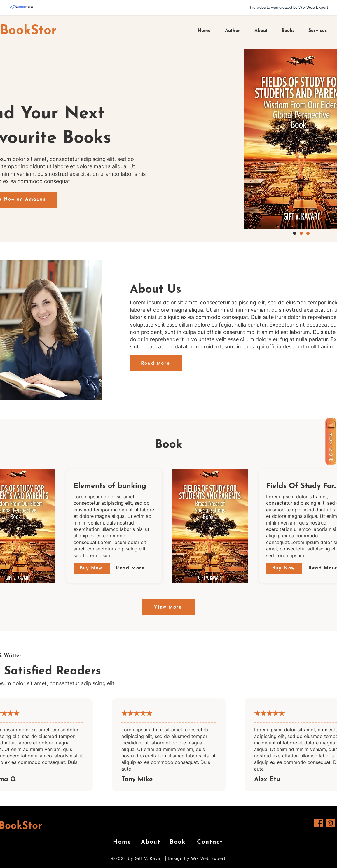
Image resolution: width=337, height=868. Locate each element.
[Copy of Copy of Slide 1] (295, 233)
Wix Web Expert (208, 858)
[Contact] (212, 842)
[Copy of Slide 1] (308, 233)
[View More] (169, 607)
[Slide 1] (301, 233)
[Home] (124, 842)
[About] (152, 842)
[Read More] (156, 363)
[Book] (181, 842)
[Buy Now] (92, 568)
